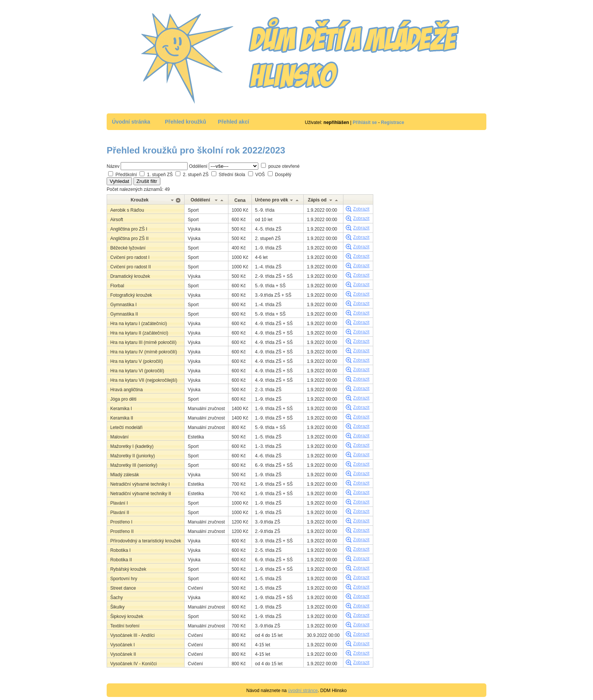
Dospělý (283, 175)
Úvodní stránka (131, 122)
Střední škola (232, 175)
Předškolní (126, 175)
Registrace (392, 122)
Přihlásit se (365, 122)
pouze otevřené (284, 166)
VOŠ (260, 175)
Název (113, 166)
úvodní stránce (303, 691)
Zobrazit (361, 209)
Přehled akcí (234, 122)
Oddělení (198, 166)
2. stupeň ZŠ (196, 175)
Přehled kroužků (186, 122)
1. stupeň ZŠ (160, 175)
